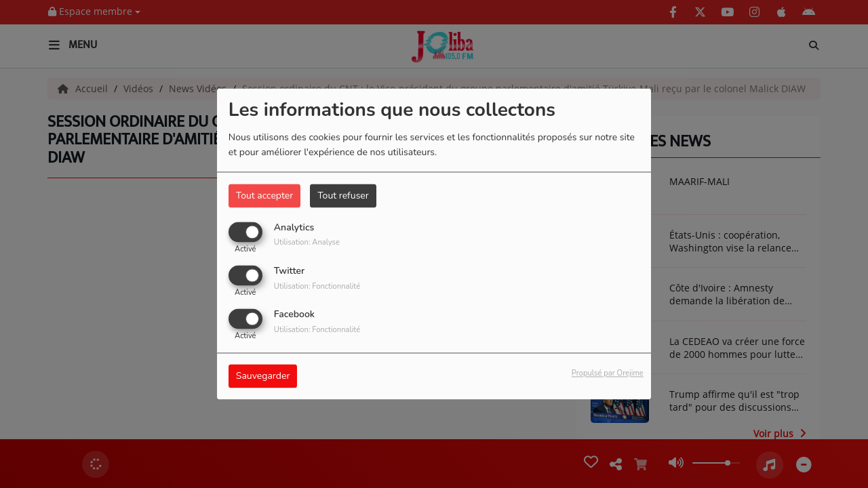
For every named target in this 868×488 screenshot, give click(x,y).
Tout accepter (264, 196)
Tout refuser (343, 196)
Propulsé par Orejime (608, 374)
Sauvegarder (263, 377)
